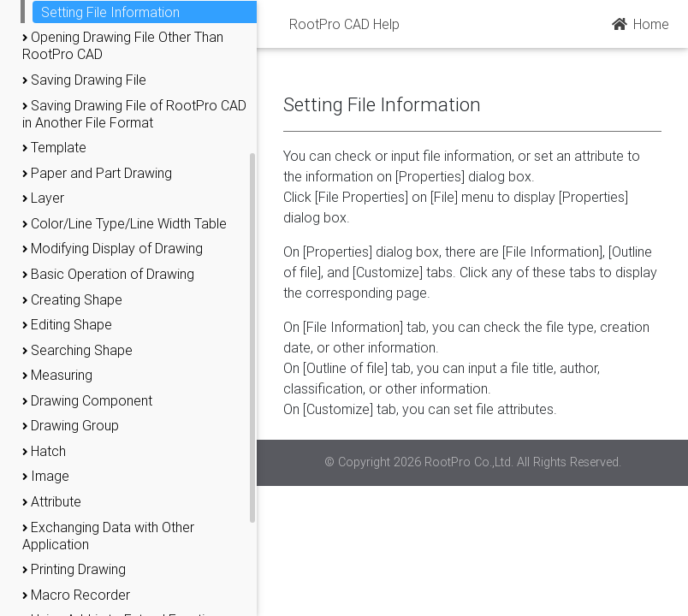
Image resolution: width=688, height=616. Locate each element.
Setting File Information (110, 12)
